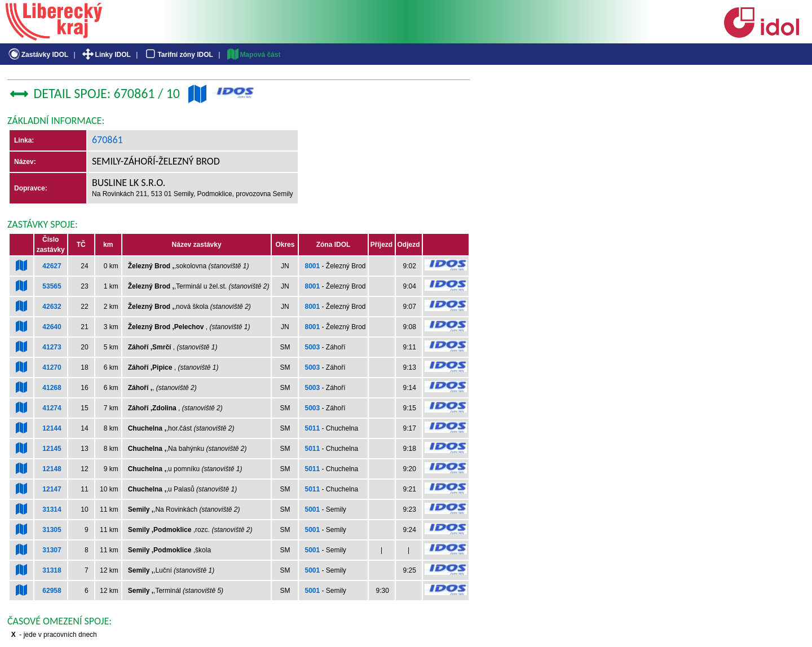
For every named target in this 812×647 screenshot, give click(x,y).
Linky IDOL (106, 55)
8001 (312, 266)
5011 (312, 428)
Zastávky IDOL (37, 55)
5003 (312, 347)
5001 (312, 509)
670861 (107, 140)
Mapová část (253, 55)
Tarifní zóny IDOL (178, 55)
